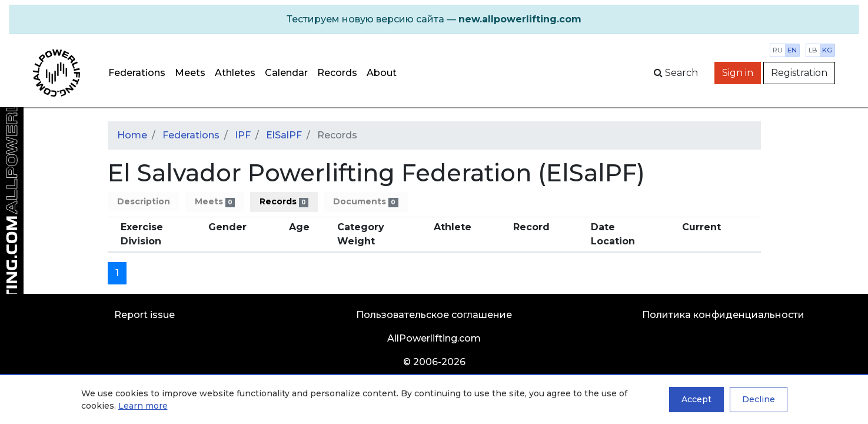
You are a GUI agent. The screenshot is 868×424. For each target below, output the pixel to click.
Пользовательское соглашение (434, 315)
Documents (365, 202)
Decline (759, 399)
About (382, 73)
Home (132, 135)
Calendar (286, 73)
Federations (137, 73)
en (792, 50)
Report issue (144, 315)
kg (827, 50)
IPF (243, 135)
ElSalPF (284, 135)
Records (337, 73)
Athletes (235, 73)
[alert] (434, 19)
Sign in (738, 73)
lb (813, 50)
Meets (190, 73)
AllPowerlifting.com (434, 338)
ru (778, 50)
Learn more (143, 406)
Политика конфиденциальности (723, 315)
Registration (799, 73)
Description (144, 201)
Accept (696, 399)
